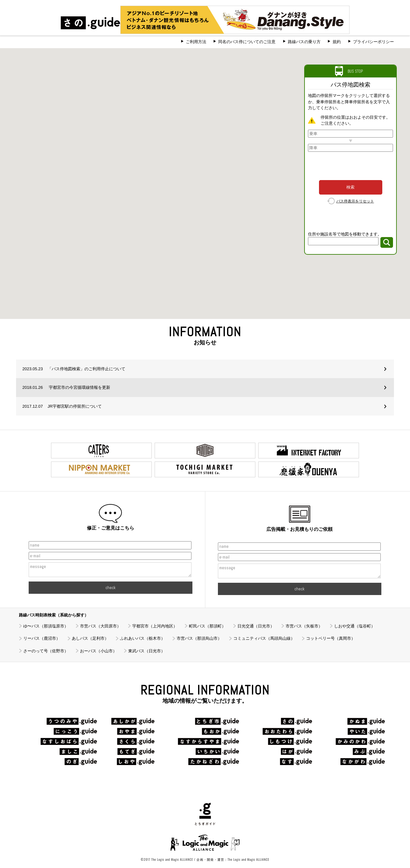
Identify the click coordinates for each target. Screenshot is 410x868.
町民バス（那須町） (207, 626)
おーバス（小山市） (98, 651)
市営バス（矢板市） (304, 626)
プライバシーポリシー (373, 42)
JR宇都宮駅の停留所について (62, 406)
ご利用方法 (196, 42)
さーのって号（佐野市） (46, 651)
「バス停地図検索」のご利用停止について (74, 369)
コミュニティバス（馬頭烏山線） (264, 638)
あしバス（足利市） (90, 638)
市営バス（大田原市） (100, 626)
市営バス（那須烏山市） (199, 638)
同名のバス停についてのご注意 (247, 42)
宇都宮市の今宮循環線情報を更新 (66, 387)
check (111, 588)
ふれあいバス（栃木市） (142, 638)
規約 (337, 42)
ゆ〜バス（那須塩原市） (46, 626)
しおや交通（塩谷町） (355, 626)
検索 (350, 187)
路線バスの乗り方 (304, 42)
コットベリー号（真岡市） (331, 638)
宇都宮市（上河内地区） (155, 626)
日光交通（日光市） (256, 626)
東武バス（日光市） (147, 651)
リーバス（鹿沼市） (42, 638)
